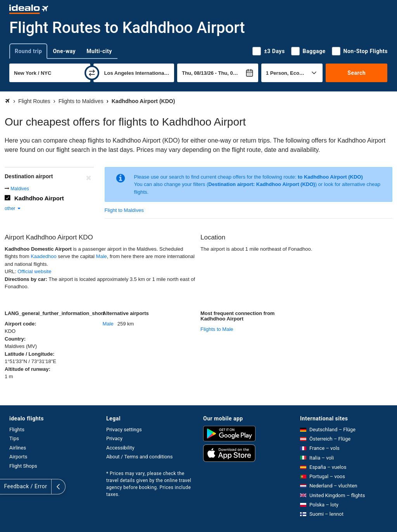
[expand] (7, 487)
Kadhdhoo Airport (39, 198)
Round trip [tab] (28, 51)
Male (102, 256)
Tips (14, 438)
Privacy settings (124, 430)
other (13, 208)
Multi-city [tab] (99, 51)
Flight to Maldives (124, 210)
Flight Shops (23, 466)
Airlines (18, 448)
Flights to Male (217, 329)
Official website (34, 271)
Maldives (20, 189)
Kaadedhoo (44, 256)
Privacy (114, 438)
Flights (17, 430)
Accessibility (120, 448)
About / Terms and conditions (139, 457)
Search (356, 73)
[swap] (92, 73)
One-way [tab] (64, 51)
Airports (18, 457)
